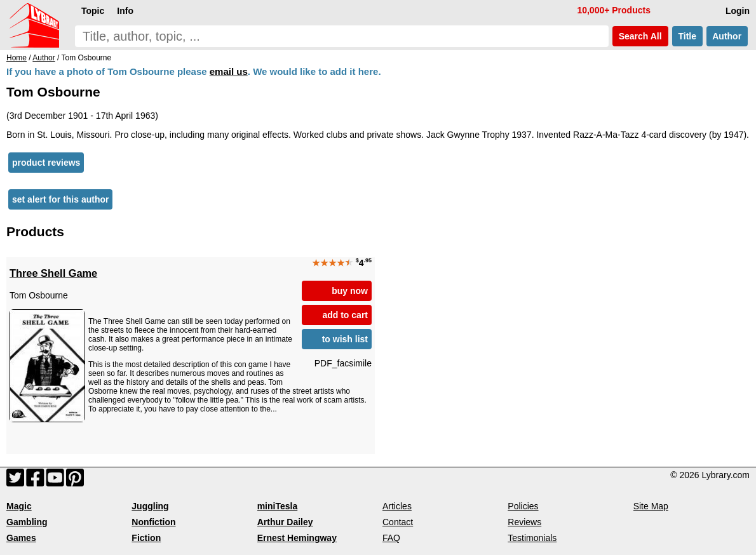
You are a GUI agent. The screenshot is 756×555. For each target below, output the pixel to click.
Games (21, 538)
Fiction (146, 538)
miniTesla (278, 506)
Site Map (651, 506)
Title (687, 36)
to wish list (345, 339)
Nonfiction (153, 522)
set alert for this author (60, 199)
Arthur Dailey (285, 522)
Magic (19, 506)
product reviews (46, 163)
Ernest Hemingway (297, 538)
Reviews (524, 522)
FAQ (391, 538)
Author (727, 36)
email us (229, 71)
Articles (397, 506)
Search (640, 36)
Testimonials (532, 538)
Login (738, 11)
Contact (398, 522)
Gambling (27, 522)
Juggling (150, 506)
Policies (523, 506)
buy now (350, 291)
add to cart (345, 315)
